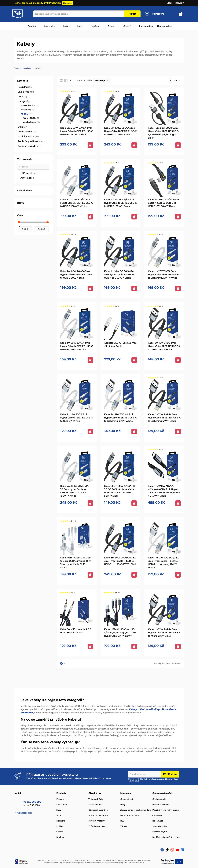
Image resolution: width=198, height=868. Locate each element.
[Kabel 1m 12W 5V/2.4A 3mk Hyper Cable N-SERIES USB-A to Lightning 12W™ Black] (164, 395)
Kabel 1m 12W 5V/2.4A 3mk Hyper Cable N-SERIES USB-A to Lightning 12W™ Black (164, 418)
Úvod (16, 68)
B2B (122, 821)
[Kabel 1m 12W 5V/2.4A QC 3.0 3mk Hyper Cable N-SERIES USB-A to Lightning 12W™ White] (164, 538)
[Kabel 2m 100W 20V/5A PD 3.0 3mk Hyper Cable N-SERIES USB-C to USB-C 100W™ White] (77, 467)
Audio (59, 816)
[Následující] (179, 81)
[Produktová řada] (29, 146)
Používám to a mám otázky (166, 810)
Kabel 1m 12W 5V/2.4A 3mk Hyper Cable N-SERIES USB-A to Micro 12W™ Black (164, 633)
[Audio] (22, 97)
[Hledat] (33, 167)
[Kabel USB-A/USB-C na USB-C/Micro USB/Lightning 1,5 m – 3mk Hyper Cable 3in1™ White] (77, 538)
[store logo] (20, 14)
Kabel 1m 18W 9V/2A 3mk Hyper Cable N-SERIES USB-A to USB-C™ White (76, 418)
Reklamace (158, 821)
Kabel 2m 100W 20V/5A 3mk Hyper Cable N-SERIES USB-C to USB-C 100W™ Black (120, 131)
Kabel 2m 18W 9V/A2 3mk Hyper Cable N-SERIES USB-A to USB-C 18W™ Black (164, 346)
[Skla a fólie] (26, 92)
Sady (59, 810)
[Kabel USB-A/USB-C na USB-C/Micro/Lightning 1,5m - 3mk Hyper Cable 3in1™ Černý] (120, 610)
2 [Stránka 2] (65, 663)
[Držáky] (23, 127)
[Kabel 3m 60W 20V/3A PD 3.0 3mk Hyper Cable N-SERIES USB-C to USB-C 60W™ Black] (120, 538)
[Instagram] (172, 851)
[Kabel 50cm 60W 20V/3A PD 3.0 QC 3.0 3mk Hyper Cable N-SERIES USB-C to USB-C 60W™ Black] (120, 467)
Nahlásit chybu (159, 832)
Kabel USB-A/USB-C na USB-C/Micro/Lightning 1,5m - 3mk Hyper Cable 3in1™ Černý (120, 633)
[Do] (42, 229)
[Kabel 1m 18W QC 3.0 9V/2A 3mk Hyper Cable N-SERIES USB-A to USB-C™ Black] (120, 252)
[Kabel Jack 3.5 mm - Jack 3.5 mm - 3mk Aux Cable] (77, 610)
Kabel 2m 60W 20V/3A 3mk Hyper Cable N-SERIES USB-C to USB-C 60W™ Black (76, 275)
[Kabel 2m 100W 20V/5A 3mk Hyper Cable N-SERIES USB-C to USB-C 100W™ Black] (120, 109)
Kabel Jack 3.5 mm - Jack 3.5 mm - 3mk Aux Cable (76, 631)
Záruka (124, 826)
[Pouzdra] (25, 87)
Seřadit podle (84, 81)
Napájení (27, 68)
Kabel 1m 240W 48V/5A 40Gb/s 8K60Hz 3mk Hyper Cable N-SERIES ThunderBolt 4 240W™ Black (164, 491)
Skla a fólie (62, 805)
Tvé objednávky (96, 799)
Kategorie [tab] (23, 81)
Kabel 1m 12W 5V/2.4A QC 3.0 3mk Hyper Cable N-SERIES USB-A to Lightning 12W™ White (163, 563)
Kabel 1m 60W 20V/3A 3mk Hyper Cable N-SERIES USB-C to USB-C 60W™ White (76, 346)
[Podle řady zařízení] (30, 141)
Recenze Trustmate (130, 816)
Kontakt (180, 3)
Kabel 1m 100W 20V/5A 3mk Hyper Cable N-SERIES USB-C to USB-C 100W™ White (76, 203)
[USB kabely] (31, 118)
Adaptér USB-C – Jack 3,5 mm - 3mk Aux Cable (120, 345)
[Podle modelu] (28, 132)
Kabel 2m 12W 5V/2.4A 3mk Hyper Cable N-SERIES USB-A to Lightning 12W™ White (120, 418)
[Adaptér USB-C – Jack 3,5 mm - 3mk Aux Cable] (120, 324)
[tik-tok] (167, 851)
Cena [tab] (20, 215)
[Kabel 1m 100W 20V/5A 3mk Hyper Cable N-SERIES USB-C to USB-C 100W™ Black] (120, 180)
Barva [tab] (20, 203)
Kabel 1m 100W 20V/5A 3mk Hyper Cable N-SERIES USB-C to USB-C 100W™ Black (120, 203)
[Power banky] (29, 106)
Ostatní (60, 832)
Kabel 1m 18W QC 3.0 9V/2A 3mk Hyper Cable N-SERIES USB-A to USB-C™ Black (119, 275)
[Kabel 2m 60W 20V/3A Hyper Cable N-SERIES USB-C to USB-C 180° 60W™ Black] (164, 180)
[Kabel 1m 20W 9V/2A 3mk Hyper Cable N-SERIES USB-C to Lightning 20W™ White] (164, 252)
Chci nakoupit (159, 799)
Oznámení (157, 816)
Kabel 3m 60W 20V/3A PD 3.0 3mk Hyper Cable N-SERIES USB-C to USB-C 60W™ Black (120, 561)
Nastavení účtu (96, 805)
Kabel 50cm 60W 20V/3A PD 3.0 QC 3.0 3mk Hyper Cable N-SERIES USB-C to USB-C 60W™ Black (120, 491)
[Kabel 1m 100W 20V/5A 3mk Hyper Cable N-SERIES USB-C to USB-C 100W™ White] (77, 180)
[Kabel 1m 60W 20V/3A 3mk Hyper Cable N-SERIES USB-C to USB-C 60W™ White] (77, 324)
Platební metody (96, 821)
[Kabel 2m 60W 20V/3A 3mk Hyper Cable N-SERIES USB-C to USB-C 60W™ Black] (77, 252)
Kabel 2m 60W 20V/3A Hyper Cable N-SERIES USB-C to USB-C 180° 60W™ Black (164, 203)
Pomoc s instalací (161, 805)
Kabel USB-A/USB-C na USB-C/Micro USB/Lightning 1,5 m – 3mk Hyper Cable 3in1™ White (77, 563)
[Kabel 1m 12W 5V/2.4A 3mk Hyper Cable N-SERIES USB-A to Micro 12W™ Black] (164, 610)
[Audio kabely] (32, 122)
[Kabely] (26, 114)
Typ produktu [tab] (25, 159)
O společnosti (127, 799)
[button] (72, 81)
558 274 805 (34, 802)
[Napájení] (24, 101)
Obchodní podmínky (98, 810)
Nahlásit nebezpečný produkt (166, 837)
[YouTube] (177, 850)
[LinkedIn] (183, 850)
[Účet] (154, 14)
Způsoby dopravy (97, 826)
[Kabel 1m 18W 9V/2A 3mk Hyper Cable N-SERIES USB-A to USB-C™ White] (77, 395)
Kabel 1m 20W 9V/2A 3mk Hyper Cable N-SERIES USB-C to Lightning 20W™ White (164, 275)
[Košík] (182, 14)
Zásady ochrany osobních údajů (135, 810)
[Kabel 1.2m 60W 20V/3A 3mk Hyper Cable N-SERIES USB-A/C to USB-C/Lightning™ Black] (164, 109)
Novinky (60, 837)
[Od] (25, 229)
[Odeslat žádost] (35, 813)
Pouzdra (60, 799)
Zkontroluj (68, 3)
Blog (169, 3)
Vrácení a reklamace (98, 816)
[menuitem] (31, 26)
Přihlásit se (170, 774)
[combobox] (79, 14)
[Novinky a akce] (28, 137)
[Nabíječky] (27, 110)
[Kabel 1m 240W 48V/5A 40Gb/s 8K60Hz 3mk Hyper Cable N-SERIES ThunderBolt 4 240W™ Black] (164, 467)
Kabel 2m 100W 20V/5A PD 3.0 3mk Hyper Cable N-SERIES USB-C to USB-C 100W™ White (75, 491)
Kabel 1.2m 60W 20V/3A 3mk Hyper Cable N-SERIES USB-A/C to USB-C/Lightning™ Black (163, 133)
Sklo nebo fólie (159, 826)
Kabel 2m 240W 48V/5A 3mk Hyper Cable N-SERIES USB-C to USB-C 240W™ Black (76, 131)
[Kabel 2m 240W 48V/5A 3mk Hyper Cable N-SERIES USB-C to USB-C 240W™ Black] (77, 109)
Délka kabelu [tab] (25, 191)
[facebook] (162, 851)
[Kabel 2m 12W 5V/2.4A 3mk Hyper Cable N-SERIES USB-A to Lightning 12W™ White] (120, 395)
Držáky (60, 826)
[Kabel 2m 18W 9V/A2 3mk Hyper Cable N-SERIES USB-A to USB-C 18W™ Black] (164, 324)
